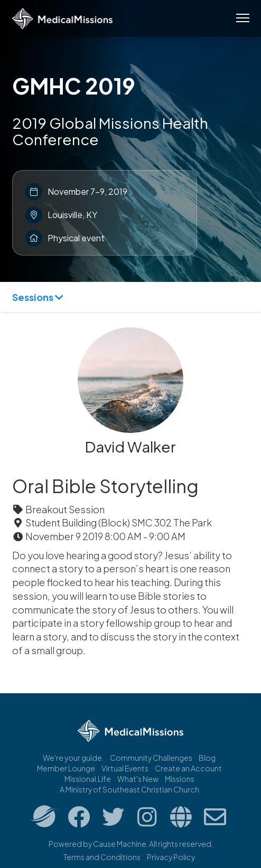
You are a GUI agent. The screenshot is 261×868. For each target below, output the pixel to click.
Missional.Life (88, 779)
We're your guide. (73, 758)
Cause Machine (120, 844)
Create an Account (188, 768)
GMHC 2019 (74, 86)
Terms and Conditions (102, 857)
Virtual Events (125, 768)
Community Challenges (151, 758)
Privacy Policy (171, 857)
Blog (207, 758)
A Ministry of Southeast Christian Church (129, 789)
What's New (138, 779)
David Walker (130, 446)
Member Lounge (66, 768)
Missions (180, 779)
